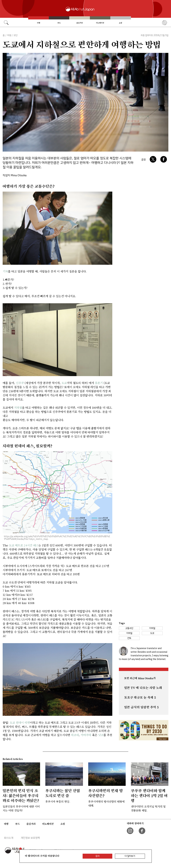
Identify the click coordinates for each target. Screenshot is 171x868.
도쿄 (64, 383)
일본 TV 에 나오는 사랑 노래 (143, 688)
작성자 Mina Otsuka (15, 175)
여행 (39, 23)
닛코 (101, 735)
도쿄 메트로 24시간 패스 (24, 545)
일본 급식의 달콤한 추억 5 (141, 707)
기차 (5, 271)
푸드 (59, 23)
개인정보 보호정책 (30, 838)
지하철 (18, 407)
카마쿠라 (86, 735)
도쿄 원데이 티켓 (20, 722)
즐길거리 (80, 23)
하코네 (75, 735)
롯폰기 (99, 383)
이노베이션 (100, 23)
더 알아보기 (130, 856)
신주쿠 (20, 383)
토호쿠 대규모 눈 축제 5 (140, 697)
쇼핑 (121, 23)
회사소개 (9, 838)
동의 (97, 856)
